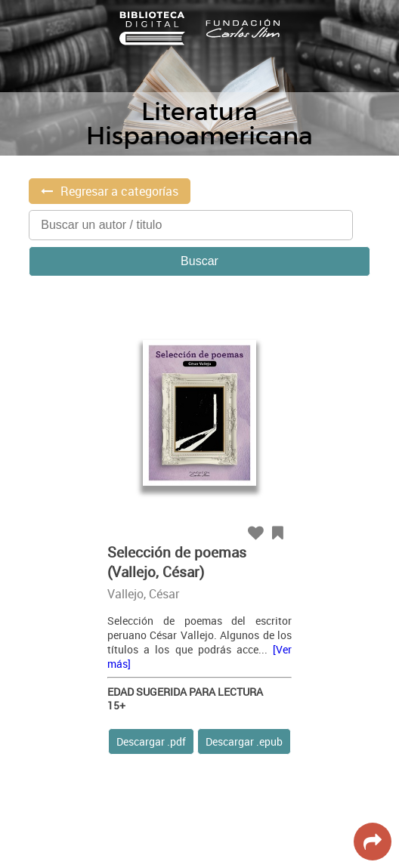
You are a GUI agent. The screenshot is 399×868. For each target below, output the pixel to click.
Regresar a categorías (119, 191)
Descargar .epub (244, 741)
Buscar (199, 261)
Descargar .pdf (151, 741)
